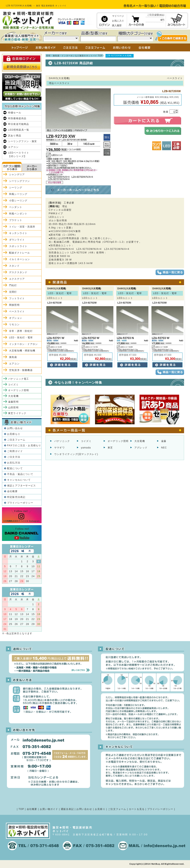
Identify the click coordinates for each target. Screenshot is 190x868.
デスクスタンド (18, 272)
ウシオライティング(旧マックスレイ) (76, 454)
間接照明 (14, 305)
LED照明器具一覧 (19, 130)
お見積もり (14, 434)
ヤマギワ (59, 448)
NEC (164, 448)
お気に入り (118, 21)
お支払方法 (14, 463)
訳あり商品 (15, 136)
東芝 (110, 448)
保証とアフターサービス (21, 486)
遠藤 (164, 441)
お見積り (100, 809)
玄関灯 (13, 292)
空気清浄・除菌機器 (21, 370)
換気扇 (13, 357)
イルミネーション (20, 259)
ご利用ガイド (15, 451)
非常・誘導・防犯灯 (21, 331)
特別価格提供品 (17, 118)
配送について (15, 468)
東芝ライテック (17, 413)
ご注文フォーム (16, 440)
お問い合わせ (15, 428)
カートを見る (137, 809)
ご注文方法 (14, 457)
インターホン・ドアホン (23, 344)
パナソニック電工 (19, 379)
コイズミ (86, 441)
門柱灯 (13, 285)
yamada (86, 448)
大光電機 (140, 441)
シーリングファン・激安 (22, 141)
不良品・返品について (20, 474)
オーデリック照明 (118, 441)
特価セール (15, 113)
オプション (16, 318)
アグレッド (141, 448)
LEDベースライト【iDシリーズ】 (19, 155)
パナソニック (62, 441)
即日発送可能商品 (19, 124)
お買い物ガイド (49, 809)
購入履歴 (117, 25)
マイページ (118, 16)
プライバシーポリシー (20, 503)
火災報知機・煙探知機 (22, 351)
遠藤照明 (13, 402)
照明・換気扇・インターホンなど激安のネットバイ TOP (74, 56)
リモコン (14, 325)
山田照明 (13, 408)
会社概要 (12, 491)
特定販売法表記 (16, 497)
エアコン (13, 147)
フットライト (17, 298)
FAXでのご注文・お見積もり (24, 445)
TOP (21, 809)
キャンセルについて (19, 480)
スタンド (14, 266)
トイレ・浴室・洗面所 (22, 227)
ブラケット (16, 220)
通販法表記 (67, 809)
